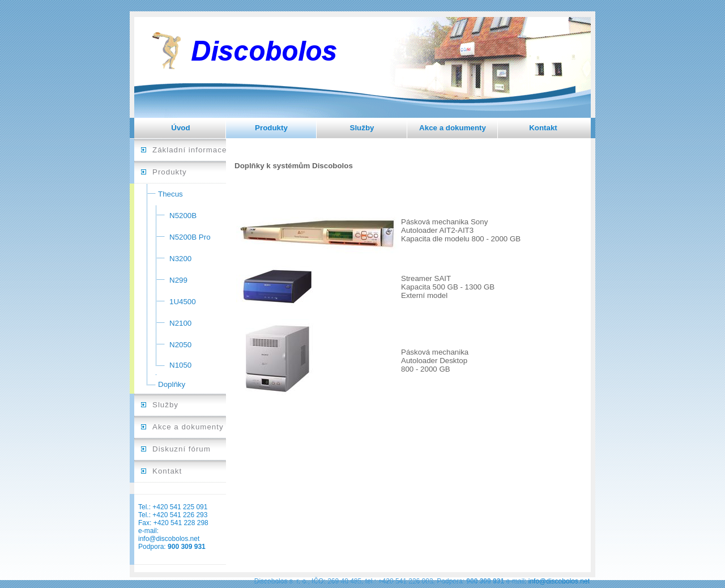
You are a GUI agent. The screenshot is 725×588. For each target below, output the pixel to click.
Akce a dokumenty (453, 128)
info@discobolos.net (169, 539)
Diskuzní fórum (182, 449)
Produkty (271, 128)
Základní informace (189, 150)
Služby (362, 128)
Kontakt (543, 128)
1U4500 (183, 302)
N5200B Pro (190, 237)
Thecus (170, 194)
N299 (178, 280)
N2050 (180, 345)
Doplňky (172, 384)
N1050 (180, 365)
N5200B (183, 216)
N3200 (180, 259)
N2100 (180, 323)
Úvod (180, 128)
